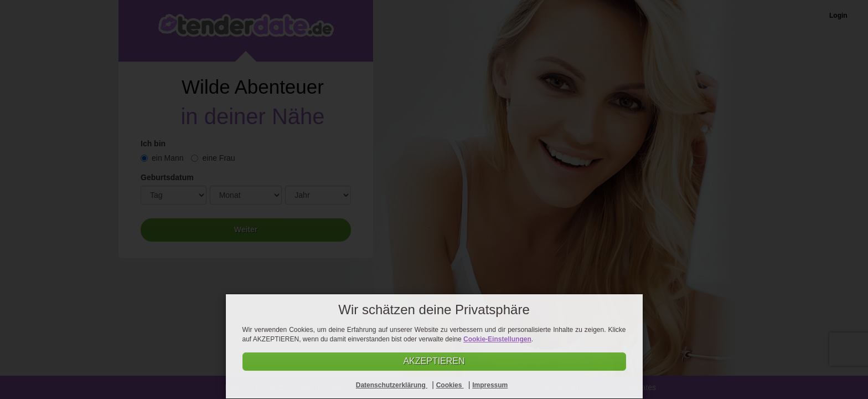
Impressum (490, 385)
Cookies (450, 385)
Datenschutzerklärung (392, 385)
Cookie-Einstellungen (497, 339)
